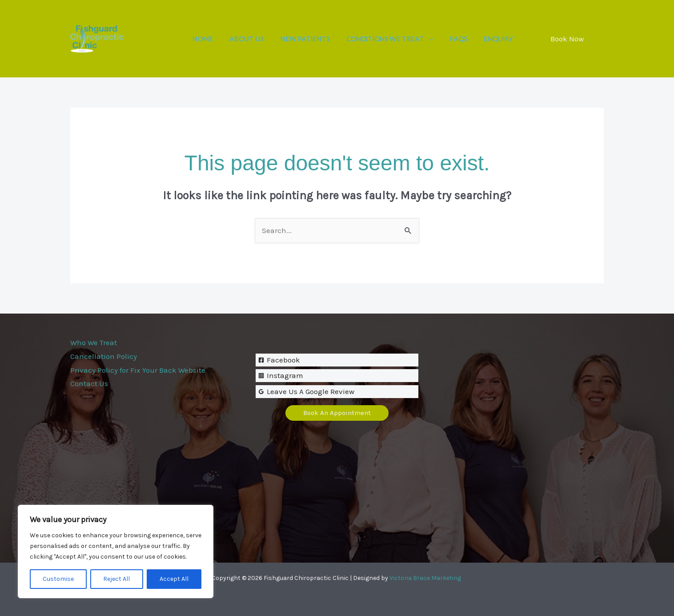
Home (221, 39)
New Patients (317, 39)
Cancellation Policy (104, 356)
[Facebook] (337, 360)
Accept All (174, 579)
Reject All (116, 579)
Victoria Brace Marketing (425, 578)
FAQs (463, 39)
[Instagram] (337, 376)
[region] (116, 552)
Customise (58, 579)
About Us (262, 39)
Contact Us (89, 383)
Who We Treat (94, 342)
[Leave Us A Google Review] (337, 392)
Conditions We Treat (394, 39)
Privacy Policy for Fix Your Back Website (138, 370)
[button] (567, 39)
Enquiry (500, 39)
